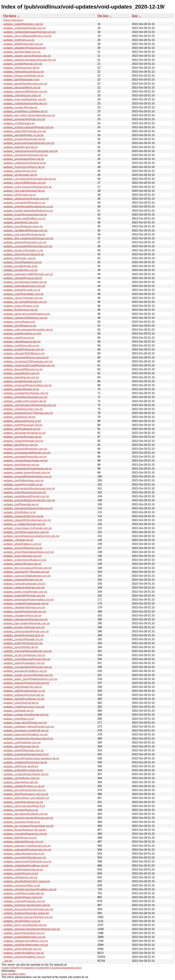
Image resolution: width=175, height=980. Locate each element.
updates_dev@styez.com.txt (20, 445)
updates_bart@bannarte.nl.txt (21, 80)
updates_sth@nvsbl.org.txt (19, 195)
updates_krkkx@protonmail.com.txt (25, 492)
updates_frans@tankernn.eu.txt (22, 262)
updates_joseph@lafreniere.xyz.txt (24, 937)
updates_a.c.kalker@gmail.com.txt (24, 524)
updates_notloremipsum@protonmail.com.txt (30, 151)
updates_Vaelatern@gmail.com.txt (24, 607)
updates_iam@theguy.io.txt (20, 326)
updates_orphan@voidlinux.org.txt (24, 957)
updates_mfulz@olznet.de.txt (21, 703)
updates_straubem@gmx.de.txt (22, 615)
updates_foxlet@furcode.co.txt (22, 290)
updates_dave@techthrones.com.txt (25, 84)
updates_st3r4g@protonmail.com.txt (25, 397)
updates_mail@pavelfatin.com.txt (23, 294)
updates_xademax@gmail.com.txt (24, 588)
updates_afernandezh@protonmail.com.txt (29, 488)
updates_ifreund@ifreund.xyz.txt (23, 369)
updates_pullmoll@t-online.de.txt (23, 770)
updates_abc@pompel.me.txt (21, 746)
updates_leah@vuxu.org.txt (20, 838)
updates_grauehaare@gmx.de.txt (24, 159)
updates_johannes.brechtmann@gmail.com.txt (31, 929)
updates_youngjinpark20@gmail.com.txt (28, 667)
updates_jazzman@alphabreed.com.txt (27, 576)
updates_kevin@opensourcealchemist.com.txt (31, 536)
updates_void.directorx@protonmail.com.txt (30, 405)
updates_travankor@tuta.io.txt (22, 822)
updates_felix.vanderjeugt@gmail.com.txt (28, 238)
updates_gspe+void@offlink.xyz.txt (24, 219)
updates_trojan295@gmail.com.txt (24, 596)
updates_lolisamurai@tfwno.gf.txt (23, 76)
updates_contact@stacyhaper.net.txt (25, 461)
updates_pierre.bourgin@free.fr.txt (24, 806)
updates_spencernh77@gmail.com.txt (26, 572)
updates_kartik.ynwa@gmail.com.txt (25, 592)
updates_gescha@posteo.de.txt (22, 437)
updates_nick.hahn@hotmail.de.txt (24, 234)
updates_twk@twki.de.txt (18, 711)
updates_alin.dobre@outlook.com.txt (25, 814)
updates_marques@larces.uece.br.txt (26, 358)
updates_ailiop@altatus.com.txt (22, 544)
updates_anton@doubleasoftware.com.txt (29, 552)
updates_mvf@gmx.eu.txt (19, 40)
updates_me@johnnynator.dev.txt (23, 893)
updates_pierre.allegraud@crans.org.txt (27, 36)
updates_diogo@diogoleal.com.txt (24, 933)
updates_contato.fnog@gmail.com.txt (26, 715)
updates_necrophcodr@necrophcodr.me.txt (29, 179)
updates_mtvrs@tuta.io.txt (19, 322)
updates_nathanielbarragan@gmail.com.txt (29, 32)
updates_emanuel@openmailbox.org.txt (27, 385)
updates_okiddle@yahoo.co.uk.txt (24, 786)
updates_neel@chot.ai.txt (19, 338)
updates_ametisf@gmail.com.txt (23, 64)
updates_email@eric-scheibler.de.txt (25, 111)
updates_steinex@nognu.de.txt (22, 564)
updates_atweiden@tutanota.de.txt (24, 48)
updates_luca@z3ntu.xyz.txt (20, 270)
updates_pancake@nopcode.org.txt (25, 457)
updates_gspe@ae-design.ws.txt (23, 802)
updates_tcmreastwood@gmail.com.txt (27, 453)
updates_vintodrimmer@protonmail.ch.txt (28, 739)
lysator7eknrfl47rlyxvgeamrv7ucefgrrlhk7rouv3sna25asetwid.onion (41, 968)
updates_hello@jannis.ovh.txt (21, 377)
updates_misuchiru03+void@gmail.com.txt (29, 365)
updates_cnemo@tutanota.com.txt (24, 901)
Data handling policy (14, 974)
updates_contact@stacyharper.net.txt (26, 774)
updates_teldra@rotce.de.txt (20, 147)
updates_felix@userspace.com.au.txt (26, 794)
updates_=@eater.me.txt (18, 540)
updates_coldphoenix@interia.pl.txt (25, 163)
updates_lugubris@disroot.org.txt (23, 516)
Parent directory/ (13, 20)
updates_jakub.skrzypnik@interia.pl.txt (27, 314)
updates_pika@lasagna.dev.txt (22, 342)
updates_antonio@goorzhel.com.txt (25, 242)
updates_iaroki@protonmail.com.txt (25, 612)
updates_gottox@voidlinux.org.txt (23, 953)
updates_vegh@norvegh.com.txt (23, 409)
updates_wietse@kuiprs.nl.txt (21, 389)
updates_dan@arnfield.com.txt (22, 52)
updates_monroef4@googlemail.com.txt (27, 651)
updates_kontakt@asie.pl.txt (20, 266)
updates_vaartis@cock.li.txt (20, 171)
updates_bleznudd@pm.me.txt (22, 88)
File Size (103, 16)
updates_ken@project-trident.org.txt (25, 282)
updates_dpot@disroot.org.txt (21, 465)
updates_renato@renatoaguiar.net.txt (26, 603)
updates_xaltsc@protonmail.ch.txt (24, 854)
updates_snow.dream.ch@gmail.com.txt (28, 528)
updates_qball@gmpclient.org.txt (23, 44)
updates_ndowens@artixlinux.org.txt (25, 318)
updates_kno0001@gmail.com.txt (24, 349)
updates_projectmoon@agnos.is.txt (25, 560)
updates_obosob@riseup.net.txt (23, 278)
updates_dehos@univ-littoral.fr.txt (24, 254)
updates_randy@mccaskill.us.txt (23, 485)
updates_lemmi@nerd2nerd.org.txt (24, 790)
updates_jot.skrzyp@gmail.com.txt (24, 655)
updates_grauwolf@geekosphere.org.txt (28, 476)
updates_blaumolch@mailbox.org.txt (25, 734)
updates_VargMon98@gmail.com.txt (25, 230)
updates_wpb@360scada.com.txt (23, 750)
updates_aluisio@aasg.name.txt (23, 897)
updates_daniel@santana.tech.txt (24, 635)
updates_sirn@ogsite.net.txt (20, 175)
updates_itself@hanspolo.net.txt (23, 425)
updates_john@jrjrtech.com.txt (22, 921)
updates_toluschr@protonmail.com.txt (26, 683)
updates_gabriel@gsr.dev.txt (21, 782)
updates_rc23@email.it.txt (19, 123)
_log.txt (8, 961)
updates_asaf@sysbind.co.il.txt (22, 334)
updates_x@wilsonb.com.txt (20, 877)
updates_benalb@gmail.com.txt (22, 381)
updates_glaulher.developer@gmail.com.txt (29, 60)
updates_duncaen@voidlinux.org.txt (25, 671)
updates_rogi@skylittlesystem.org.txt (26, 945)
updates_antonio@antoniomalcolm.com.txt (29, 500)
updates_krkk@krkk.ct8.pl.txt (21, 222)
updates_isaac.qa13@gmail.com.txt (25, 723)
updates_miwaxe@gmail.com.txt (23, 580)
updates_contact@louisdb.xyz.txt (23, 639)
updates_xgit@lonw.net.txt (19, 417)
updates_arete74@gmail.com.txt (23, 643)
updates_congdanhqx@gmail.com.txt (26, 393)
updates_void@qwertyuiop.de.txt (23, 870)
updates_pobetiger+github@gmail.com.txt (29, 727)
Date (135, 16)
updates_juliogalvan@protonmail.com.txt (28, 508)
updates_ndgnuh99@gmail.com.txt (24, 183)
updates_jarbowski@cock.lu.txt (22, 421)
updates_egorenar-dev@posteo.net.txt (27, 905)
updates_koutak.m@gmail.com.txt (24, 627)
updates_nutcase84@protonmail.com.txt (28, 246)
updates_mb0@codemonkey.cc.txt (24, 691)
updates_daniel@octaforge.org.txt (24, 699)
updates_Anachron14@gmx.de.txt (24, 167)
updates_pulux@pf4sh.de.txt (21, 647)
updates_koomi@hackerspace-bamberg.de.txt (31, 758)
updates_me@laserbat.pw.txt (21, 504)
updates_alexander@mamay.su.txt (24, 433)
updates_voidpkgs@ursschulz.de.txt (25, 762)
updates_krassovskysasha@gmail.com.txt (29, 143)
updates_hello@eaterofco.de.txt (23, 687)
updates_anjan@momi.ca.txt (21, 873)
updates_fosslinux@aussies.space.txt (26, 913)
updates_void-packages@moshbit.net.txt (28, 330)
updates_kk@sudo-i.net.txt (19, 258)
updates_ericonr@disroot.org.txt (23, 548)
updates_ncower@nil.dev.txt (20, 107)
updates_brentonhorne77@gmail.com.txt (28, 413)
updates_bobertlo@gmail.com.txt (23, 842)
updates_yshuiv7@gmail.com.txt (23, 298)
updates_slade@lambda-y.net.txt (23, 24)
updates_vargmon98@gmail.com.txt (25, 91)
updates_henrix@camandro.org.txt (24, 584)
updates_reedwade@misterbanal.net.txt (27, 469)
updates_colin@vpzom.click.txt (22, 95)
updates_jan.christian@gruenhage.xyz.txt (28, 826)
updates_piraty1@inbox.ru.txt (21, 306)
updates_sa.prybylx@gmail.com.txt (24, 858)
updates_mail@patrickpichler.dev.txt (25, 103)
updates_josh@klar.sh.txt (19, 719)
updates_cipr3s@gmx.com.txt (21, 778)
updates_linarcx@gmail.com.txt (22, 556)
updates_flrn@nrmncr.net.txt (20, 310)
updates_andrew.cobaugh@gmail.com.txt (28, 127)
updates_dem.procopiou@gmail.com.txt (27, 568)
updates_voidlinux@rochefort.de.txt (25, 401)
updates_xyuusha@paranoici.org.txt (25, 834)
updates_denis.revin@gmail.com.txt (25, 925)
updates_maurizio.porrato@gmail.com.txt (28, 818)
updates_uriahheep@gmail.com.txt (24, 28)
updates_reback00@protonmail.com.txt (27, 520)
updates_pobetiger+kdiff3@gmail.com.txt (28, 274)
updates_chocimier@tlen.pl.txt (22, 885)
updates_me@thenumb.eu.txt (21, 346)
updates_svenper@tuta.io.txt (21, 810)
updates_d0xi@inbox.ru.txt (19, 512)
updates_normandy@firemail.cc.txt (24, 203)
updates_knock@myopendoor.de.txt (25, 215)
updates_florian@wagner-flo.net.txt (24, 830)
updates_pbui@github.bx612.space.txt (26, 881)
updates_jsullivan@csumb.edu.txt (24, 695)
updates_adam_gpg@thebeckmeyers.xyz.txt (30, 679)
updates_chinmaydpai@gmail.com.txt (26, 631)
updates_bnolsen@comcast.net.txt (24, 139)
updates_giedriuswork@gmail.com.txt (26, 199)
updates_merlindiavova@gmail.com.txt (27, 659)
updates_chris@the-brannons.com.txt (26, 532)
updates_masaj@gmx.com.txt (21, 373)
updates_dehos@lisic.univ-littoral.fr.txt (26, 798)
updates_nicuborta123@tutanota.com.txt (28, 361)
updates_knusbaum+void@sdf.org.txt (26, 731)
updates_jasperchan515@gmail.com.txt (27, 861)
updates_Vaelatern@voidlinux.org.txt (26, 941)
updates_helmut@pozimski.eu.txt (23, 72)
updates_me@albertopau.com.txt (23, 480)
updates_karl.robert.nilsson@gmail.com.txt (29, 115)
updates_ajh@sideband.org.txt (22, 429)
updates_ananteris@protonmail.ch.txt (26, 754)
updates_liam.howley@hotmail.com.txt (27, 623)
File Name (10, 16)
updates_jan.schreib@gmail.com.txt (25, 302)
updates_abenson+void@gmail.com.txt (27, 846)
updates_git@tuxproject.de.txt (21, 68)
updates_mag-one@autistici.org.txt (24, 99)
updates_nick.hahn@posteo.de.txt (24, 191)
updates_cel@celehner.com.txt (22, 742)
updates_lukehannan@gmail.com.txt (25, 619)
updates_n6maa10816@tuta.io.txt (24, 353)
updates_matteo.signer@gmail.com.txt (27, 473)
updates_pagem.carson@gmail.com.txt (27, 56)
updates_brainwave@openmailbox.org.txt (28, 600)
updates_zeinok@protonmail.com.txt (25, 155)
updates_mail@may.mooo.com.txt (24, 707)
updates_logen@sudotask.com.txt (24, 663)
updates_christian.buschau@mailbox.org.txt (30, 889)
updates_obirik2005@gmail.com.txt (25, 131)
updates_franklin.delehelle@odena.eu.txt (28, 211)
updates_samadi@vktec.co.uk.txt (23, 135)
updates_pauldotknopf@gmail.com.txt (26, 496)
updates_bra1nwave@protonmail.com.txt (28, 909)
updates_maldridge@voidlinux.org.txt (26, 866)
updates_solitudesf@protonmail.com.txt (27, 850)
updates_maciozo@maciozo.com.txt (25, 449)
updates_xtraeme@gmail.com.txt (23, 441)
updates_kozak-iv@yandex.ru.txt (23, 250)
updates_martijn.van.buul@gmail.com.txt (28, 675)
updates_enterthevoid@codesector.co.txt (28, 207)
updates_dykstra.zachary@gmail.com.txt (28, 917)
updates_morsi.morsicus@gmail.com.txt (28, 187)
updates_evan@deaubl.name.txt (23, 226)
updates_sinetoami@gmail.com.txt (24, 119)
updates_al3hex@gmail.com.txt (22, 949)
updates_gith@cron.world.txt (21, 766)
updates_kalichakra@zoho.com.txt (24, 286)
